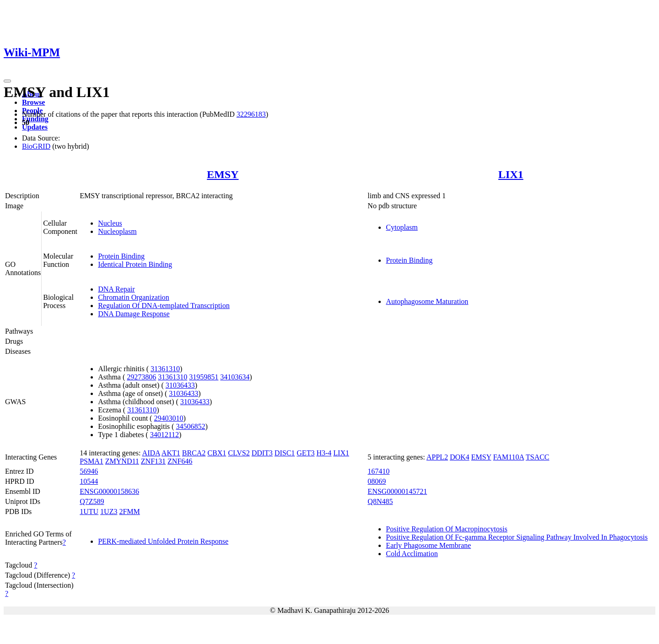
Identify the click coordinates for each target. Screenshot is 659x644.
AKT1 (171, 453)
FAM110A (508, 457)
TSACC (538, 457)
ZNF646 (180, 461)
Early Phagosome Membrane (428, 545)
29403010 (168, 418)
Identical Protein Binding (135, 264)
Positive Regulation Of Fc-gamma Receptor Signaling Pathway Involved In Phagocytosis (517, 537)
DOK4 (460, 457)
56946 (89, 471)
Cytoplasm (402, 227)
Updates (35, 127)
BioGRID (36, 146)
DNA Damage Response (134, 314)
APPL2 (437, 457)
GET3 (305, 453)
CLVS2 (239, 453)
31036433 (180, 385)
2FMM (129, 511)
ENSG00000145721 (397, 491)
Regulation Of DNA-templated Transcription (164, 306)
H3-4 (324, 453)
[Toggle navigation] (7, 81)
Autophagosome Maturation (427, 301)
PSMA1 (92, 461)
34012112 (165, 435)
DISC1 (285, 453)
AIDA (151, 453)
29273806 (141, 377)
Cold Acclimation (412, 554)
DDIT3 (262, 453)
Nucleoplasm (117, 231)
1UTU (89, 511)
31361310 (165, 369)
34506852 (190, 426)
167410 (378, 471)
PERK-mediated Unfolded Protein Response (163, 541)
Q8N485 (380, 501)
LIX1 (511, 174)
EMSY (223, 174)
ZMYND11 (122, 461)
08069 (377, 481)
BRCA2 (194, 453)
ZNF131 (153, 461)
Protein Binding (121, 256)
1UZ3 (109, 511)
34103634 (235, 377)
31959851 (204, 377)
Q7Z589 (92, 501)
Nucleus (110, 223)
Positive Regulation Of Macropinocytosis (446, 529)
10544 (89, 481)
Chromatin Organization (134, 297)
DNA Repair (116, 289)
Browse (33, 102)
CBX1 (217, 453)
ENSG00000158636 (109, 491)
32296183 (251, 114)
